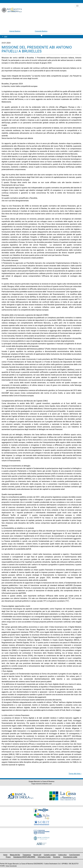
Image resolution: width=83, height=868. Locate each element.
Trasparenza (27, 855)
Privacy (8, 857)
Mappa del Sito (15, 855)
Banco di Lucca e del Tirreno (12, 10)
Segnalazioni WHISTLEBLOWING (24, 857)
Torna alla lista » (75, 774)
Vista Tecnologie (11, 866)
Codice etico (62, 855)
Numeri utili (37, 855)
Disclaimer (57, 857)
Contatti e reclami (50, 855)
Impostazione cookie (70, 857)
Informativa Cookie (44, 857)
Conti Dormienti (75, 855)
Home (5, 855)
